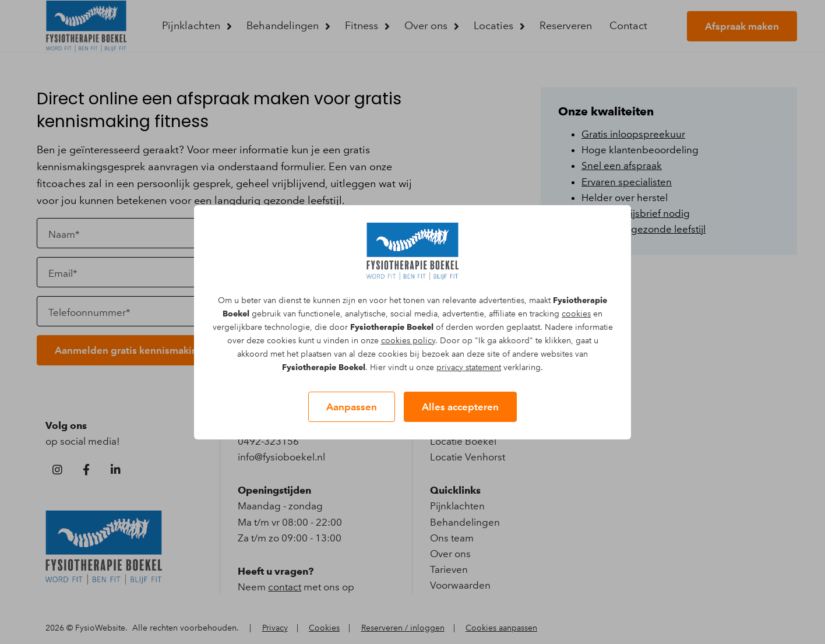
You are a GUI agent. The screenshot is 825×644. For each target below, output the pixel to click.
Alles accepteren (460, 407)
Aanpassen (352, 407)
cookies (576, 314)
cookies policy (408, 341)
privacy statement (469, 367)
